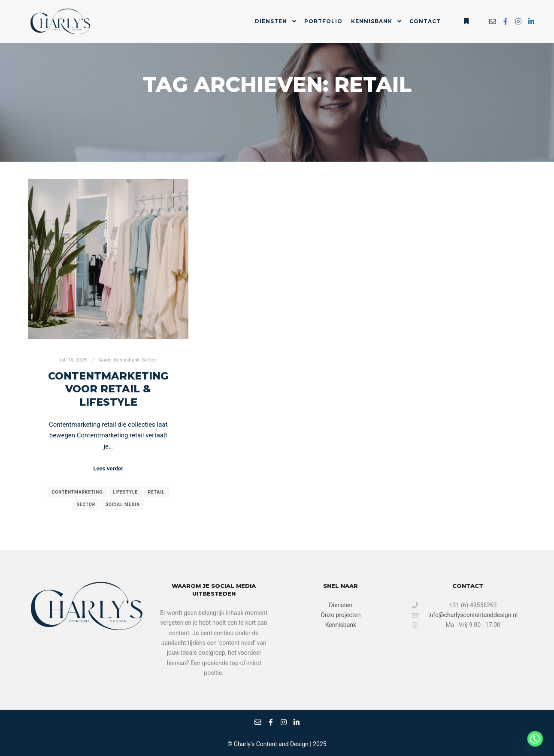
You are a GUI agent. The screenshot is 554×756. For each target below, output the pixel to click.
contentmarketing (77, 492)
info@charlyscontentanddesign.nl (465, 615)
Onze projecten (341, 615)
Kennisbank (127, 360)
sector (86, 505)
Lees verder (108, 468)
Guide (105, 360)
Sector (149, 360)
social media (123, 505)
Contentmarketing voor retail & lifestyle (108, 389)
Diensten (341, 605)
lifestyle (125, 492)
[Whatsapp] (535, 739)
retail (156, 492)
